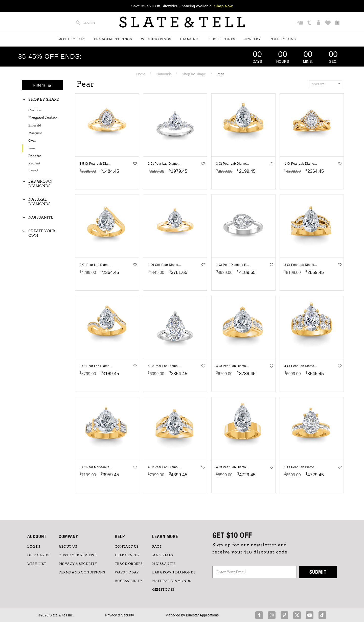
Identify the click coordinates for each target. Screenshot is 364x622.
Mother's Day (72, 39)
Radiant (34, 163)
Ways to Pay (127, 572)
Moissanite (41, 217)
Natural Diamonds (39, 202)
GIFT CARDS (38, 555)
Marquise (35, 133)
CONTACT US (127, 547)
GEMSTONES (164, 590)
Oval (32, 141)
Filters (42, 85)
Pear (32, 148)
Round (33, 171)
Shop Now (224, 6)
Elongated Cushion (43, 118)
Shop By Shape (43, 99)
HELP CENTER (127, 555)
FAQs (157, 547)
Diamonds (190, 39)
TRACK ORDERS (129, 564)
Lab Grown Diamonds (40, 184)
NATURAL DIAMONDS (172, 581)
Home (141, 74)
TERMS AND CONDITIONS (82, 572)
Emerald (35, 125)
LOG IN (34, 547)
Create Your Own (42, 233)
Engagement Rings (113, 39)
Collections (283, 39)
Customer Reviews (78, 555)
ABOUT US (68, 547)
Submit (318, 572)
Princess (35, 156)
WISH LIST (37, 564)
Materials (163, 555)
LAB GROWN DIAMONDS (174, 572)
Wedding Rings (156, 39)
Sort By (326, 84)
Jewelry (252, 39)
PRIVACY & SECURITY (78, 564)
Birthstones (222, 39)
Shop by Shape (194, 74)
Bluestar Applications (202, 615)
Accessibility (129, 581)
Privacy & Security (120, 615)
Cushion (35, 110)
